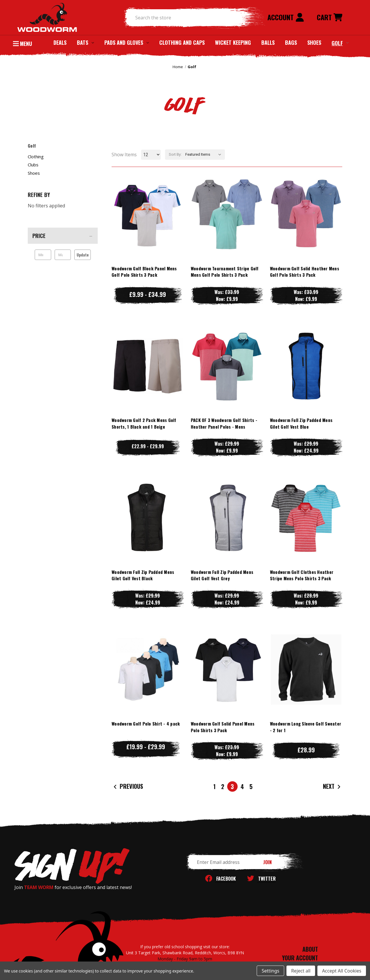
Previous (128, 787)
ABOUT (310, 949)
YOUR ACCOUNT (300, 958)
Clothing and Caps (182, 42)
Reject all (301, 971)
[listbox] (205, 155)
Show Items (124, 155)
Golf (340, 43)
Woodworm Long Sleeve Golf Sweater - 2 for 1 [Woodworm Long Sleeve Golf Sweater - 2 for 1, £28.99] (306, 727)
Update (83, 255)
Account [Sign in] (286, 17)
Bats (85, 42)
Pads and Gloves (127, 42)
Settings (270, 971)
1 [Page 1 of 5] (214, 786)
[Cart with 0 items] (330, 18)
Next (332, 787)
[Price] (63, 236)
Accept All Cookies (342, 971)
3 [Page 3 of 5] (232, 786)
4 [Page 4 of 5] (242, 786)
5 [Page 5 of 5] (251, 786)
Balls (268, 42)
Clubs (33, 165)
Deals (60, 42)
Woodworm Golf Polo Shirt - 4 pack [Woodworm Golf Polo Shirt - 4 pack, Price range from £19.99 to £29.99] (146, 724)
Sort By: (175, 154)
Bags (291, 42)
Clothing (36, 157)
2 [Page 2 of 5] (223, 786)
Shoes (314, 42)
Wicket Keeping (233, 42)
